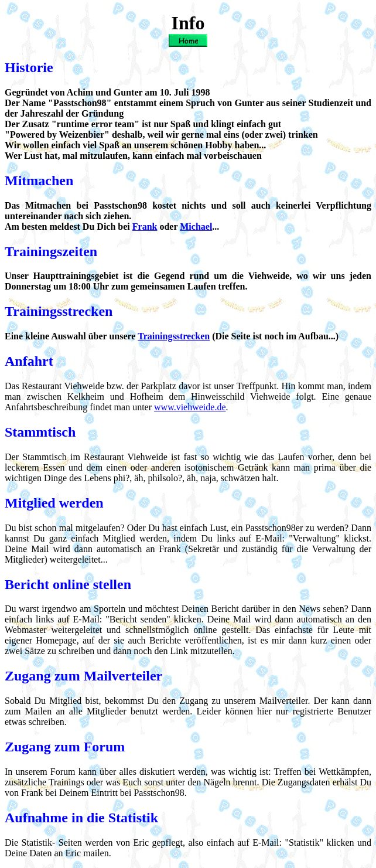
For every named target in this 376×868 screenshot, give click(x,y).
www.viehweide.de (190, 407)
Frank (145, 227)
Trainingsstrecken (174, 336)
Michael (196, 227)
